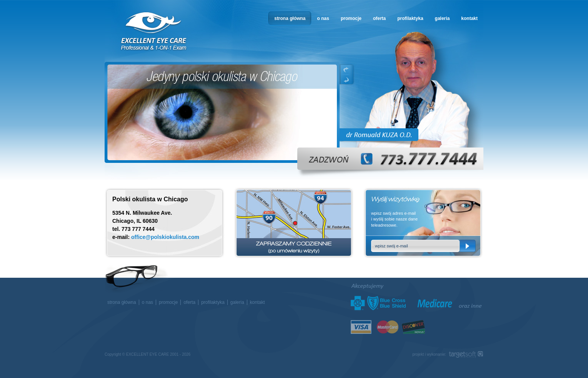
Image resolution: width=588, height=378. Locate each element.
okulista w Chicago (154, 31)
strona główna (290, 18)
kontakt (469, 18)
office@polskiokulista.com (165, 237)
